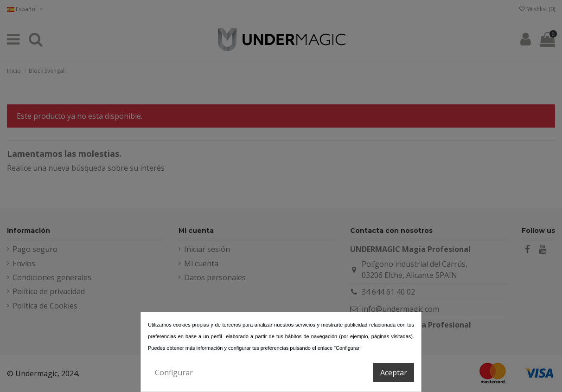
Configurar (174, 373)
